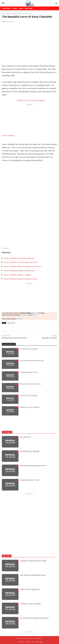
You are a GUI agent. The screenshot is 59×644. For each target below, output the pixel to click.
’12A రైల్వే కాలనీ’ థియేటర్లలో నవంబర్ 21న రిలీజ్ (33, 561)
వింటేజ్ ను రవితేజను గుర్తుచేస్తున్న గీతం (30, 589)
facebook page (25, 315)
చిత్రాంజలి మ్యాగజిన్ (25, 437)
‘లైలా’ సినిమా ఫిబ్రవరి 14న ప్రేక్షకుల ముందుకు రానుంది (34, 618)
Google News (20, 319)
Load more (30, 494)
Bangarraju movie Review (50, 338)
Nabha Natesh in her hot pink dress (30, 384)
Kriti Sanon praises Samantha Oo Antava (14, 338)
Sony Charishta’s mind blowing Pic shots (32, 361)
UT (4, 21)
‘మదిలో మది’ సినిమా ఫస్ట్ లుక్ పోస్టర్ (29, 396)
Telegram (36, 313)
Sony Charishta (11, 323)
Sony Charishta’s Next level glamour (19, 258)
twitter (34, 315)
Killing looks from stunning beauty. (31, 100)
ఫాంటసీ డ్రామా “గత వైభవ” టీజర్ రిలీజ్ (30, 604)
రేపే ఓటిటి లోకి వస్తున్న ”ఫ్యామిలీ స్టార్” (29, 349)
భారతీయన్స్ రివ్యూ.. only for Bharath (30, 407)
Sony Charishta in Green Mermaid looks (21, 262)
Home (3, 13)
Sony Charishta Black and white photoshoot (22, 266)
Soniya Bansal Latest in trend (29, 372)
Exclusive (9, 13)
